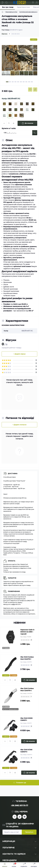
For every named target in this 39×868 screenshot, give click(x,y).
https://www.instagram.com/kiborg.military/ (15, 817)
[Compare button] (35, 90)
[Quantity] (9, 123)
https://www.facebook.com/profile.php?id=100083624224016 (25, 817)
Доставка (13, 474)
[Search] (6, 3)
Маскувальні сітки (11, 12)
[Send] (35, 133)
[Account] (37, 3)
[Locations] (33, 3)
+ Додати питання (19, 425)
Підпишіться (29, 832)
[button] (7, 82)
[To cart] (29, 680)
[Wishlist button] (30, 90)
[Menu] (3, 3)
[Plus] (14, 123)
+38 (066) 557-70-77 (19, 805)
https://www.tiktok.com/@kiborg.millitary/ (20, 817)
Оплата (12, 561)
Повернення (14, 591)
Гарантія (12, 578)
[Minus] (4, 123)
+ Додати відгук (19, 354)
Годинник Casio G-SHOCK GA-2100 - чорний (28, 632)
